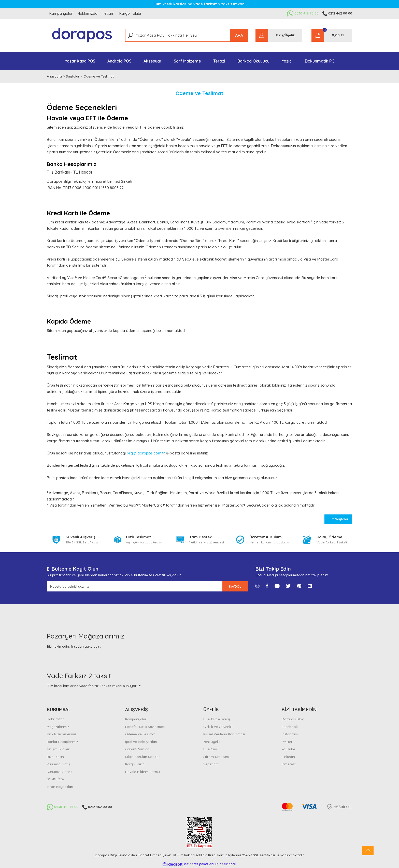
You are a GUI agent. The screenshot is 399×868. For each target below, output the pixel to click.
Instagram (290, 734)
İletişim (108, 13)
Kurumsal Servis (59, 772)
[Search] (187, 35)
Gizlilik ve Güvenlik (218, 727)
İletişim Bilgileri (59, 749)
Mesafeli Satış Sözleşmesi (145, 727)
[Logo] (82, 35)
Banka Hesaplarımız (62, 742)
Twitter (287, 742)
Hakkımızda (88, 13)
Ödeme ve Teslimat (140, 734)
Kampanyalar (61, 13)
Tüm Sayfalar (338, 519)
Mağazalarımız (58, 727)
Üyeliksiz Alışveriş (217, 719)
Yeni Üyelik (212, 742)
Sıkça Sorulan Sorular (142, 757)
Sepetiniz (211, 764)
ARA (239, 35)
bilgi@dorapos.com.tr (146, 453)
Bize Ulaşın (55, 757)
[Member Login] (279, 35)
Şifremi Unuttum (216, 757)
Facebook (290, 727)
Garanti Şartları (137, 749)
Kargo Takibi (130, 13)
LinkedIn (288, 757)
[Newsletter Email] (135, 586)
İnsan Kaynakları (60, 787)
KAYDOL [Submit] (235, 586)
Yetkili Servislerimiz (62, 734)
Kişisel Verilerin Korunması (224, 734)
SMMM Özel (56, 779)
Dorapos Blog (293, 719)
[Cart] (332, 35)
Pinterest (289, 764)
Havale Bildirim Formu (142, 772)
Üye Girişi (211, 749)
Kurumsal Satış (58, 764)
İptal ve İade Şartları (141, 742)
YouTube (288, 749)
